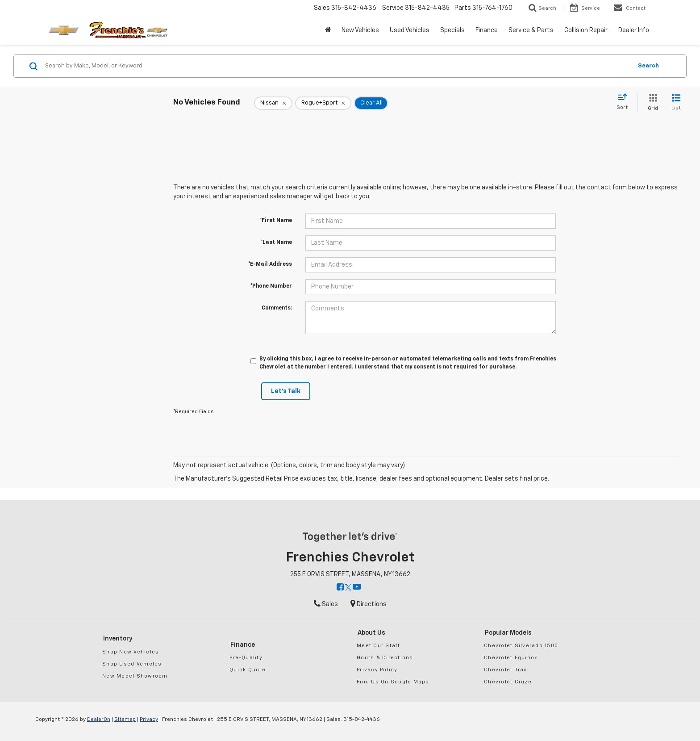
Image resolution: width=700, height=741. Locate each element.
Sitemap (125, 720)
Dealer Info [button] (634, 30)
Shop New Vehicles (131, 652)
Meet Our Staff (379, 646)
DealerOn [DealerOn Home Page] (99, 720)
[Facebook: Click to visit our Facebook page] (340, 588)
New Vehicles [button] (360, 30)
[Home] (328, 30)
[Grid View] (651, 103)
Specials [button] (452, 30)
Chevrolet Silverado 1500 (521, 646)
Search (648, 66)
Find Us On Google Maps (393, 682)
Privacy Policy (377, 670)
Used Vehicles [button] (410, 30)
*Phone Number (271, 286)
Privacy (149, 720)
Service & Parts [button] (531, 30)
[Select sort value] (625, 102)
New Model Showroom (135, 676)
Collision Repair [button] (586, 30)
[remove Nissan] (273, 103)
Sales (326, 604)
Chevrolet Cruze (508, 682)
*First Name (276, 221)
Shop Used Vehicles (132, 664)
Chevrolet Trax (506, 670)
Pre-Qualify (246, 658)
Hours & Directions (385, 658)
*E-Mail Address (270, 264)
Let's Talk (286, 391)
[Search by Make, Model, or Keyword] (337, 66)
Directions (369, 604)
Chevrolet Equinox (511, 658)
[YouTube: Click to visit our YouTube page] (357, 588)
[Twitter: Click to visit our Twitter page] (348, 588)
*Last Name (276, 243)
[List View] (676, 103)
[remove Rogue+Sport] (323, 103)
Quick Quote (248, 670)
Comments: (277, 308)
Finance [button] (487, 30)
